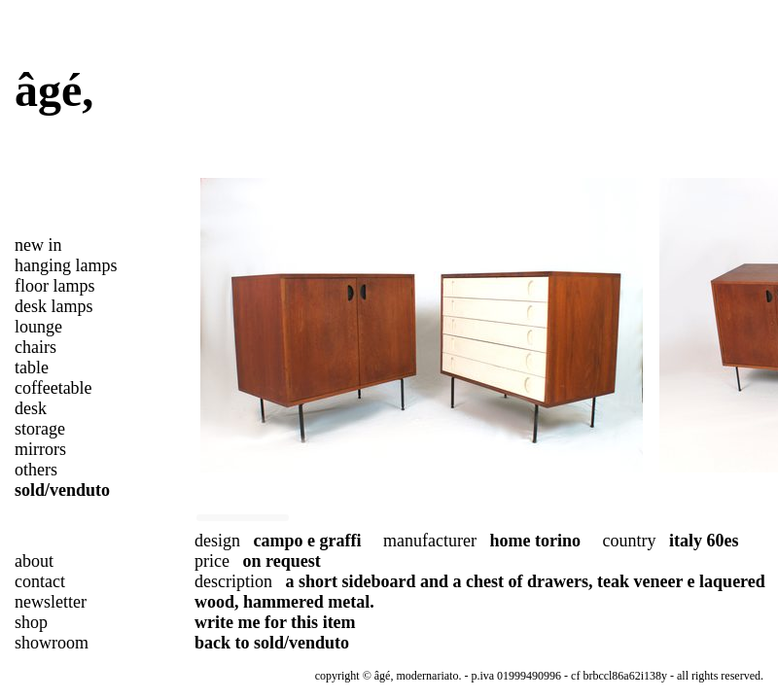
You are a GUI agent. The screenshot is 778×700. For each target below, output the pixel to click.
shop (31, 622)
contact (40, 581)
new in (38, 245)
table (32, 367)
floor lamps (55, 286)
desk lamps (54, 306)
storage (40, 429)
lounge (38, 327)
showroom (52, 643)
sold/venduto (62, 490)
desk (31, 408)
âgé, (54, 90)
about (34, 561)
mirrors (40, 449)
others (36, 470)
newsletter (51, 602)
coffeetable (53, 388)
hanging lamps (66, 265)
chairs (35, 347)
